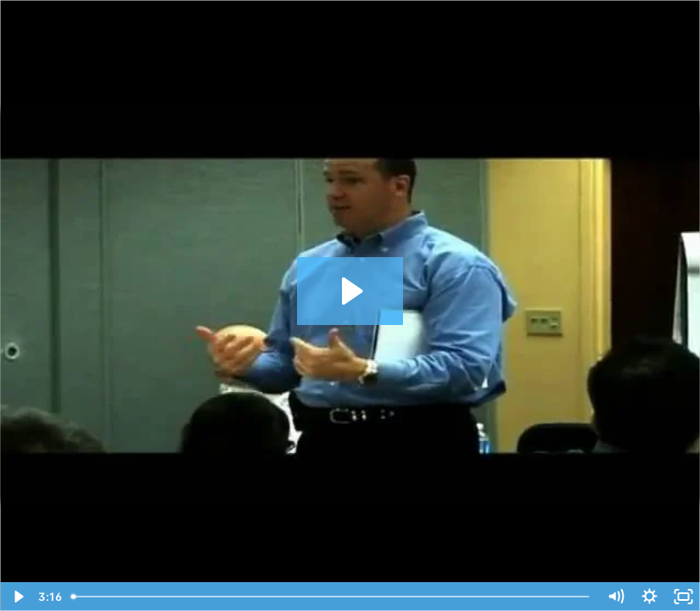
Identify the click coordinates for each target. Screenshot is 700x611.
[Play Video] (17, 597)
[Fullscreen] (683, 597)
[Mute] (615, 597)
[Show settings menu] (649, 597)
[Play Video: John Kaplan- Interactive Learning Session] (350, 291)
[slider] (332, 597)
